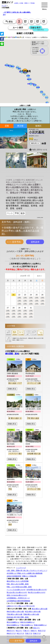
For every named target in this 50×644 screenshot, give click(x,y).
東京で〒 (36, 628)
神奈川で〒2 (11, 633)
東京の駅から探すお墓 (39, 609)
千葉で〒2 (28, 633)
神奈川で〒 (11, 631)
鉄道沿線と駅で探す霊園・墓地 (17, 617)
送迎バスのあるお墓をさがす (17, 595)
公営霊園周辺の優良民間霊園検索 (18, 601)
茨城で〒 (34, 631)
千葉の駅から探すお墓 (14, 614)
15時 (19, 304)
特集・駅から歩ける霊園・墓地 (17, 584)
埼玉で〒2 (20, 633)
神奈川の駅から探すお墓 (15, 612)
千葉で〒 (26, 631)
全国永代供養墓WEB (14, 576)
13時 (19, 301)
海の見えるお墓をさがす (36, 592)
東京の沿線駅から (13, 622)
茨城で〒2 (37, 633)
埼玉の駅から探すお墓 (33, 612)
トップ (4, 5)
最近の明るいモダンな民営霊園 (17, 581)
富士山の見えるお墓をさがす (17, 592)
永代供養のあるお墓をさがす (36, 590)
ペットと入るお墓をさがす (16, 590)
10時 (19, 298)
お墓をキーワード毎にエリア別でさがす (21, 606)
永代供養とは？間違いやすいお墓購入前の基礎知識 (24, 573)
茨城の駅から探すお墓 (31, 614)
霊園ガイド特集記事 (29, 576)
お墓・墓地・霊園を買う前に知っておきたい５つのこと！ (27, 570)
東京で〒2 (42, 631)
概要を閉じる (35, 143)
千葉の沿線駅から (26, 625)
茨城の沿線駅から (40, 625)
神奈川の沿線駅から (27, 622)
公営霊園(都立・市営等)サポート (18, 598)
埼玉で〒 (19, 631)
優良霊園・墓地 (12, 354)
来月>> (39, 276)
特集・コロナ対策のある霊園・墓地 (19, 587)
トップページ (21, 568)
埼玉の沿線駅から (13, 625)
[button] (22, 72)
